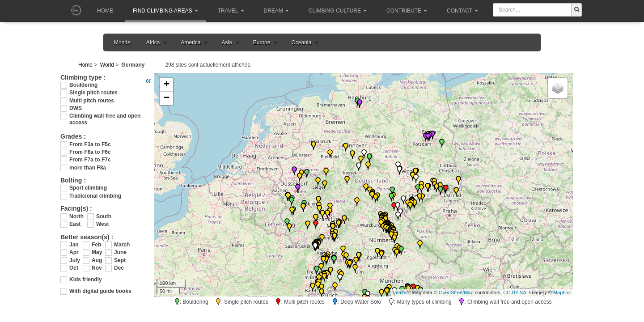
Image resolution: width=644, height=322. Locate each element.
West (102, 224)
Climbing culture (338, 11)
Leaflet (400, 292)
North (76, 216)
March (121, 245)
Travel (231, 11)
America (191, 42)
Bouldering (83, 85)
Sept (120, 260)
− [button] (167, 98)
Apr (74, 252)
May (97, 252)
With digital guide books (100, 291)
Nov (97, 268)
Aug (97, 260)
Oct (74, 268)
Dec (119, 268)
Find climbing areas (165, 11)
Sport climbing (88, 188)
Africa (153, 42)
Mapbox (562, 292)
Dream (276, 11)
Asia (227, 42)
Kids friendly (86, 280)
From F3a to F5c (90, 144)
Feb (96, 245)
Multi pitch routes (92, 101)
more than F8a (88, 168)
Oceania (301, 42)
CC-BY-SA (515, 292)
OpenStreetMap (456, 292)
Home (105, 11)
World (107, 65)
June (120, 252)
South (104, 216)
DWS (76, 108)
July (75, 260)
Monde (122, 42)
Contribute (407, 11)
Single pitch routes (93, 93)
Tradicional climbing (95, 196)
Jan (74, 245)
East (75, 224)
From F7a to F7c (90, 160)
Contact (462, 11)
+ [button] (167, 85)
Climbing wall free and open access (105, 116)
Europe (262, 42)
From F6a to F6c (90, 152)
